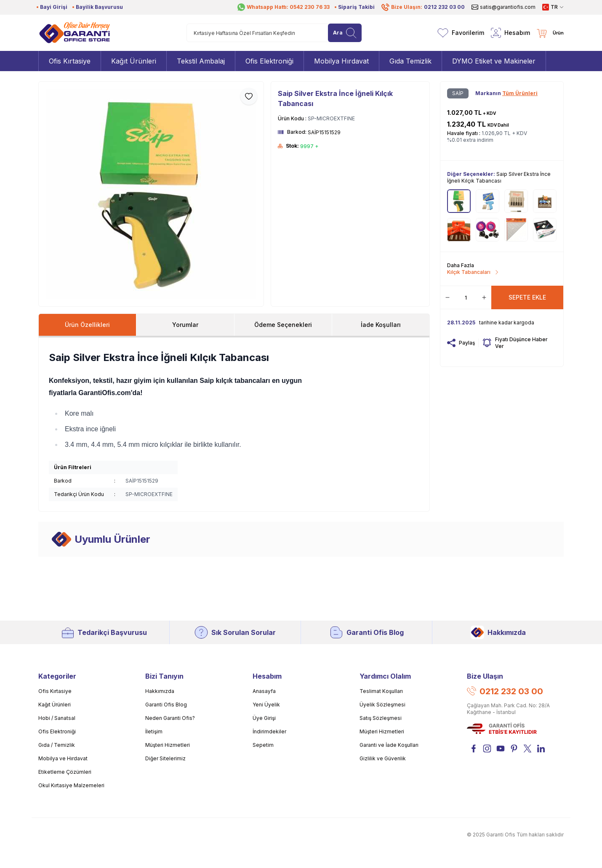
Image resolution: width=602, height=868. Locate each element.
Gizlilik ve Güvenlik (383, 758)
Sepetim (263, 745)
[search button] (345, 33)
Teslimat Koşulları (381, 691)
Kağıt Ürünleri (55, 705)
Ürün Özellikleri (87, 325)
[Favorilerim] (461, 33)
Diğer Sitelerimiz (165, 758)
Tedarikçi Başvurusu (104, 632)
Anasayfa (264, 691)
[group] (151, 194)
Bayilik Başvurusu (99, 7)
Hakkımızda (498, 632)
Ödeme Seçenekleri (283, 325)
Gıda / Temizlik (57, 745)
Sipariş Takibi (356, 7)
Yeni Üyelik (266, 705)
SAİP (458, 93)
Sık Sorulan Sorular (235, 632)
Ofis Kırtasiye (55, 691)
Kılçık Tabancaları (473, 272)
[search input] (274, 33)
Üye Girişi (264, 718)
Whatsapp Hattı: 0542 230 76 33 (284, 7)
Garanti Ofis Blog (367, 632)
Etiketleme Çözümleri (65, 772)
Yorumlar (185, 325)
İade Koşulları (381, 325)
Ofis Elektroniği (57, 731)
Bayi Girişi (54, 7)
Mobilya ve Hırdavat (63, 758)
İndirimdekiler (269, 731)
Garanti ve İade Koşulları (389, 745)
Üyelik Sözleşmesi (382, 705)
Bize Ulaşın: (423, 7)
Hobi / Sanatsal (57, 718)
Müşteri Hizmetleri (168, 745)
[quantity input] (466, 297)
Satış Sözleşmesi (381, 718)
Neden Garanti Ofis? (170, 718)
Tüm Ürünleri (520, 93)
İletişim (154, 731)
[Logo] (75, 33)
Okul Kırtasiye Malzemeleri (71, 785)
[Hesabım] (510, 33)
